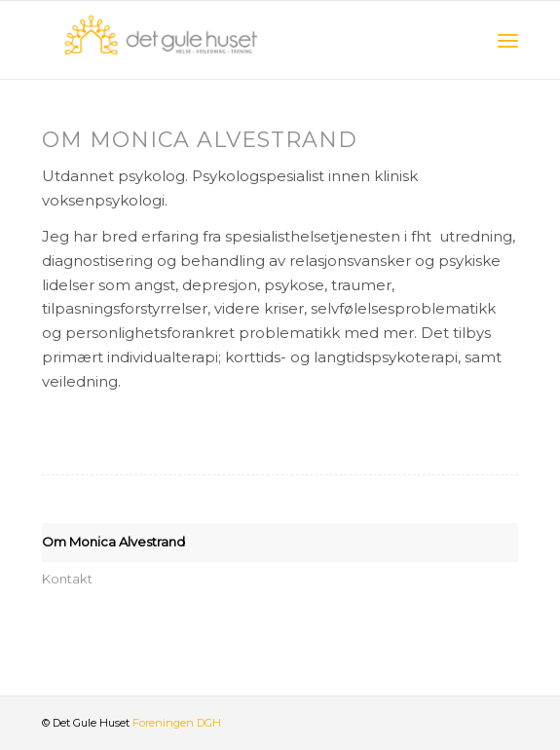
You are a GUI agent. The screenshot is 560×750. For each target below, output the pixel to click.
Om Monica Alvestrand (113, 542)
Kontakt (67, 579)
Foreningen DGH (177, 723)
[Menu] (508, 40)
